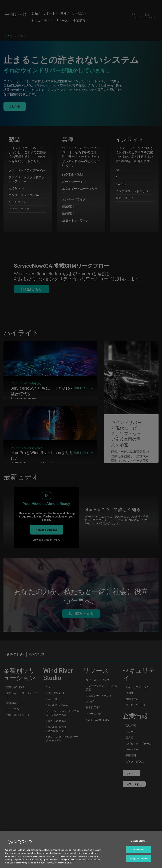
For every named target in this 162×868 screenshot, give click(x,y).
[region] (81, 849)
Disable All (138, 850)
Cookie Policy (21, 863)
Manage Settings (139, 841)
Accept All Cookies (139, 858)
